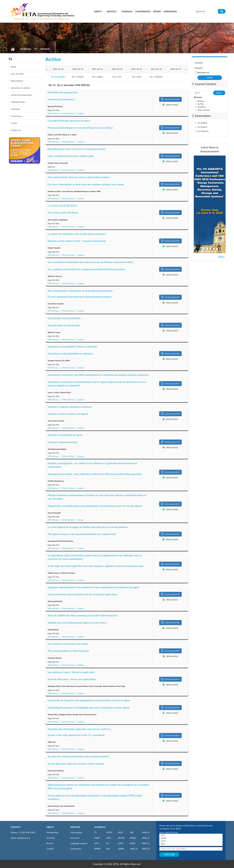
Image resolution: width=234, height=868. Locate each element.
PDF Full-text (53, 113)
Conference (76, 849)
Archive (14, 123)
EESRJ (133, 838)
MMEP (98, 849)
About (98, 11)
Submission (170, 11)
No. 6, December (58, 77)
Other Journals (203, 110)
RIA (132, 832)
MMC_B (146, 849)
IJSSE (121, 843)
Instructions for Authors (21, 88)
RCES (133, 843)
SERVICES (75, 827)
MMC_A (146, 843)
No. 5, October (78, 77)
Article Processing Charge (21, 95)
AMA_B (146, 832)
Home (13, 49)
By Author (202, 107)
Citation (81, 113)
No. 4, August (97, 77)
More (221, 257)
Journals (127, 11)
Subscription (76, 832)
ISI (107, 843)
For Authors (202, 127)
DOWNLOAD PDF (170, 99)
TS (36, 49)
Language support (79, 843)
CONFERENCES (143, 11)
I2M (108, 849)
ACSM (109, 832)
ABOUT (50, 827)
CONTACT (16, 827)
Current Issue (16, 116)
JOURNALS (100, 827)
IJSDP (97, 838)
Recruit (50, 843)
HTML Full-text (68, 113)
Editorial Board (17, 81)
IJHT (96, 843)
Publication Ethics (18, 102)
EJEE (109, 838)
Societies (51, 838)
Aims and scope (17, 74)
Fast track (75, 838)
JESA (121, 832)
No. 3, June (117, 77)
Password (198, 68)
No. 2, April (137, 77)
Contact (50, 849)
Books (157, 11)
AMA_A (134, 849)
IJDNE (121, 849)
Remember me (203, 73)
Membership (52, 832)
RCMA (121, 838)
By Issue (201, 101)
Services (111, 11)
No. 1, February (156, 77)
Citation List (16, 130)
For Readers (202, 123)
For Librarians (203, 131)
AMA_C (146, 838)
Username (199, 63)
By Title (201, 104)
